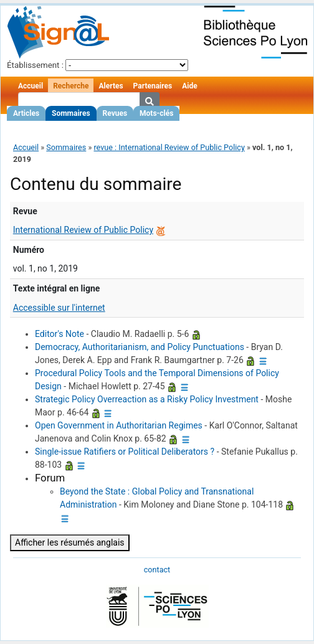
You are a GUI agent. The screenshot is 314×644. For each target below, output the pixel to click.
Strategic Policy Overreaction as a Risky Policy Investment (147, 399)
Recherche (71, 86)
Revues (115, 113)
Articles (26, 113)
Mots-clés (156, 113)
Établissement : (35, 65)
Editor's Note (59, 334)
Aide (189, 86)
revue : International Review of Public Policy (169, 147)
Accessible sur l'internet (59, 308)
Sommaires (71, 113)
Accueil (31, 86)
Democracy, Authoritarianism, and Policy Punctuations (140, 347)
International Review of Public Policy (83, 230)
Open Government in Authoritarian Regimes (119, 425)
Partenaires (153, 86)
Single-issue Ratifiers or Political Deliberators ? (125, 452)
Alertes (111, 86)
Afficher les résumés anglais (70, 542)
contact (157, 570)
